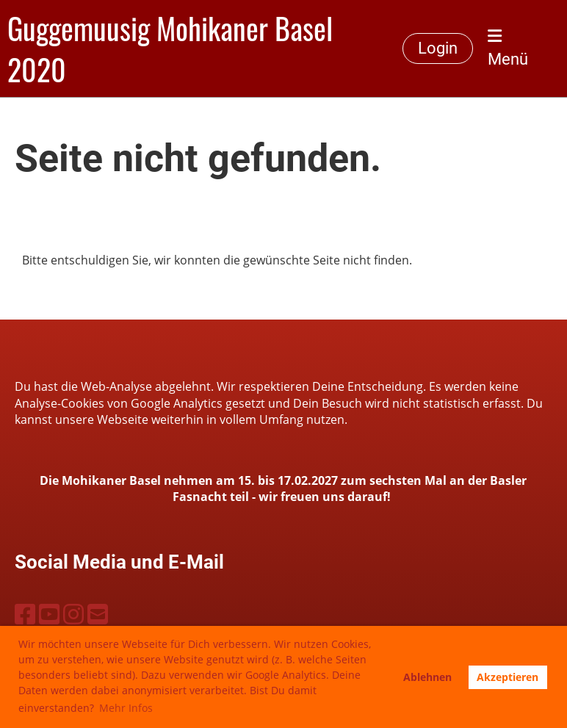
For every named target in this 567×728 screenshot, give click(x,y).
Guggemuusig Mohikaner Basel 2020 (170, 48)
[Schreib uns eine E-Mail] (98, 614)
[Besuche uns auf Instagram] (73, 614)
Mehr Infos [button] (126, 708)
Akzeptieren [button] (508, 677)
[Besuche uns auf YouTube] (49, 614)
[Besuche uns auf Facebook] (25, 614)
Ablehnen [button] (427, 677)
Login (438, 48)
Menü (508, 48)
